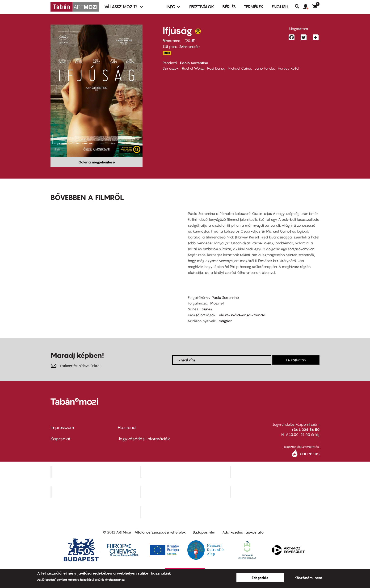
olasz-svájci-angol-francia (242, 315)
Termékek (254, 7)
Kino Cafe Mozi (185, 472)
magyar (225, 321)
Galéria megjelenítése (97, 162)
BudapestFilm (204, 532)
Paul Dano (216, 68)
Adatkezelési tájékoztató (243, 532)
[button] (308, 7)
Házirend (127, 427)
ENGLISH (280, 7)
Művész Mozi (275, 472)
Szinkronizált (189, 46)
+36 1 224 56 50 (305, 430)
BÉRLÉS (229, 7)
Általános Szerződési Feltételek (160, 532)
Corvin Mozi (96, 472)
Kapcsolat (61, 439)
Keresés (299, 6)
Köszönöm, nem (308, 578)
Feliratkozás (296, 360)
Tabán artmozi (275, 492)
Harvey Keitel (288, 68)
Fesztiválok (202, 7)
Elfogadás (260, 578)
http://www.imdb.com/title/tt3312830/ (167, 53)
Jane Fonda (264, 68)
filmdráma (172, 41)
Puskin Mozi (96, 492)
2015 (190, 41)
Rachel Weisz (193, 68)
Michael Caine (239, 68)
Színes (207, 309)
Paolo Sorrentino (194, 63)
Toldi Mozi (185, 512)
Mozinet (217, 303)
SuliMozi (185, 492)
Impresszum (62, 427)
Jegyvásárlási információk (144, 439)
